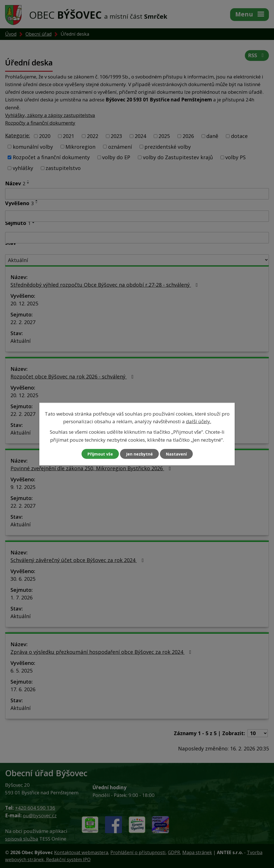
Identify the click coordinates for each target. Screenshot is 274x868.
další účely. (199, 421)
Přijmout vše (100, 454)
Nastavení (176, 454)
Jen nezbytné (139, 454)
